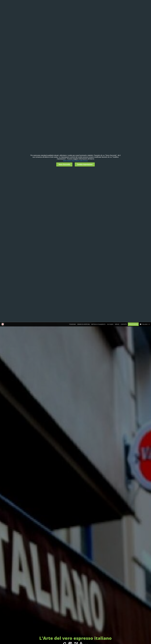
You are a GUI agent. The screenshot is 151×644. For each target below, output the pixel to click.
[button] (145, 324)
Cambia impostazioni (85, 164)
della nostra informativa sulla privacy (75, 161)
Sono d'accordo (64, 164)
